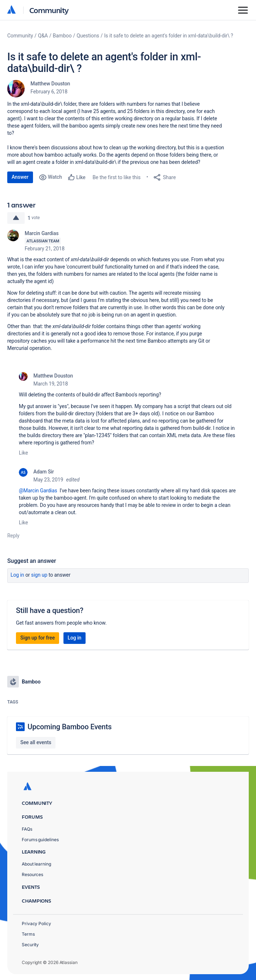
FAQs (27, 829)
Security (30, 945)
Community (49, 10)
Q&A (43, 36)
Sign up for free (38, 638)
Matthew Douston (50, 84)
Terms (28, 934)
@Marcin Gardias (38, 491)
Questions (88, 36)
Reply (13, 536)
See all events (36, 742)
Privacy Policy (36, 923)
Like (23, 453)
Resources (32, 874)
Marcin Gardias (42, 233)
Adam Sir (44, 472)
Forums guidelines (40, 840)
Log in (17, 575)
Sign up (39, 575)
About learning (36, 864)
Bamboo (62, 36)
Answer (20, 177)
